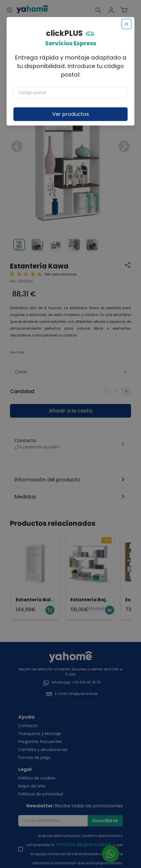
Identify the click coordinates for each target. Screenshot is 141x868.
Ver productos (71, 114)
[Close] (126, 24)
